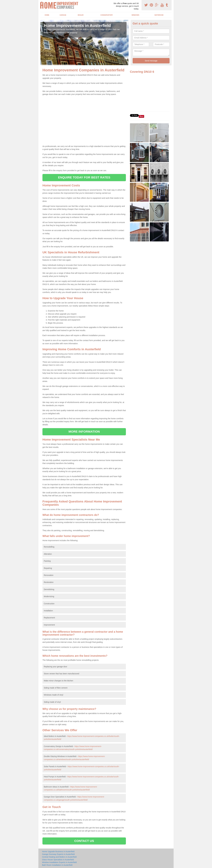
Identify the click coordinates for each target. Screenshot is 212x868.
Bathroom (159, 15)
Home (47, 15)
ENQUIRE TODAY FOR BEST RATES (84, 177)
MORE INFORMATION (84, 432)
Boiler (81, 15)
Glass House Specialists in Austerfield (58, 860)
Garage (63, 15)
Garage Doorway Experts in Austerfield (58, 854)
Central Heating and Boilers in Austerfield (59, 857)
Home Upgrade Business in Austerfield (58, 852)
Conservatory (107, 15)
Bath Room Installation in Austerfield (57, 865)
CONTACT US (84, 841)
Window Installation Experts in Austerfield (59, 862)
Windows (135, 15)
